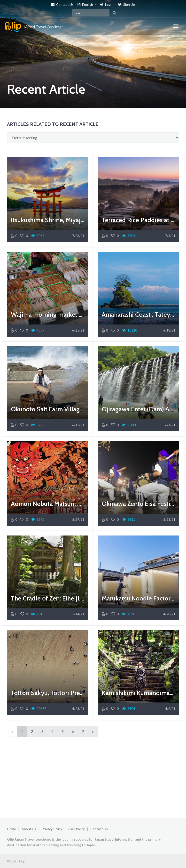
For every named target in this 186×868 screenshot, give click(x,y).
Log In (107, 4)
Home (12, 829)
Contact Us (62, 4)
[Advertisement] (93, 779)
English (85, 4)
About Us (29, 829)
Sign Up (127, 4)
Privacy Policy (52, 829)
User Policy (76, 829)
